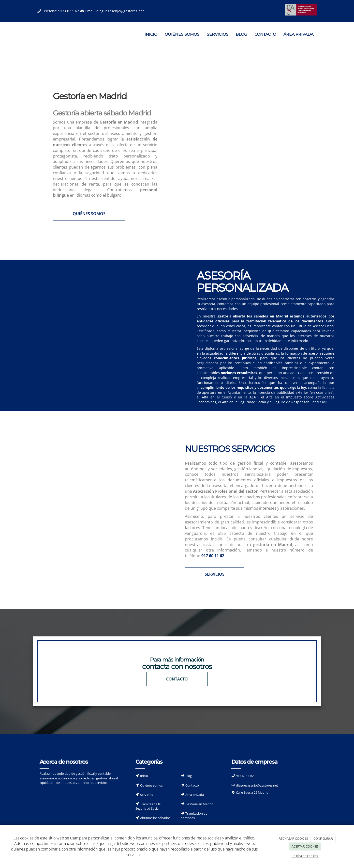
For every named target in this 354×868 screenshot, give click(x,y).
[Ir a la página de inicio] (32, 34)
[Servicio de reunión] (105, 499)
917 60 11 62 (69, 11)
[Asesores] (88, 312)
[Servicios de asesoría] (249, 151)
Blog (189, 776)
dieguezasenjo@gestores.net (120, 11)
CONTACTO (265, 34)
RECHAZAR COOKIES (293, 838)
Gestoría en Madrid (199, 804)
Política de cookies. (305, 856)
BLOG (241, 34)
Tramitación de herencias (194, 816)
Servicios (147, 794)
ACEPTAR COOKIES (305, 846)
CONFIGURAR (323, 838)
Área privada (195, 794)
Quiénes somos (151, 785)
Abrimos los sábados (155, 818)
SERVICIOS (218, 34)
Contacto (192, 785)
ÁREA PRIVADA (298, 34)
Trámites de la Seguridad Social (148, 806)
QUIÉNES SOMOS (182, 34)
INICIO (151, 34)
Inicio (144, 776)
